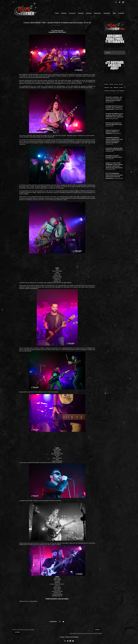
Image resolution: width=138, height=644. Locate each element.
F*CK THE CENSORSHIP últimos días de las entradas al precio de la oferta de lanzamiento (114, 176)
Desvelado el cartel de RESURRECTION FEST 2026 (113, 156)
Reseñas (81, 13)
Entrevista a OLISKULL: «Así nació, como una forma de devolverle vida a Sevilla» (114, 98)
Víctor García (62, 32)
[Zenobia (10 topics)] (121, 84)
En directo (72, 13)
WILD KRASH (23, 74)
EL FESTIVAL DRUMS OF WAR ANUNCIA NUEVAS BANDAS (114, 149)
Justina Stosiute (58, 30)
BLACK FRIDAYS (57, 462)
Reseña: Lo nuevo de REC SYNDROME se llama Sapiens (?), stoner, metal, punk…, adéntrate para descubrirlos (114, 165)
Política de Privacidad (72, 637)
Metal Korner (52, 76)
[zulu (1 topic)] (111, 87)
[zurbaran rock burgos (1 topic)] (110, 90)
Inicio (57, 13)
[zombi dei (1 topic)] (116, 87)
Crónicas (89, 13)
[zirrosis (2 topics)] (121, 87)
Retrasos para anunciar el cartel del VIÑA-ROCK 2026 (114, 123)
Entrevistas (97, 13)
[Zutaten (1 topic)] (106, 84)
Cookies (62, 637)
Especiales (107, 13)
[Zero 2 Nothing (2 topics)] (120, 90)
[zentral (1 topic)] (116, 84)
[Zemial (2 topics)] (111, 84)
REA (65, 285)
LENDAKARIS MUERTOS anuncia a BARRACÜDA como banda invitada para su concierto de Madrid (114, 140)
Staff (114, 13)
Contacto (121, 13)
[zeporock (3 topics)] (107, 87)
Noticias (64, 13)
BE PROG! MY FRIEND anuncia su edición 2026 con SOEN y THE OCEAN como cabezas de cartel (114, 116)
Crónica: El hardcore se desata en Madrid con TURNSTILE (113, 131)
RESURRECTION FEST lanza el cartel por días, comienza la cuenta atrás (114, 107)
